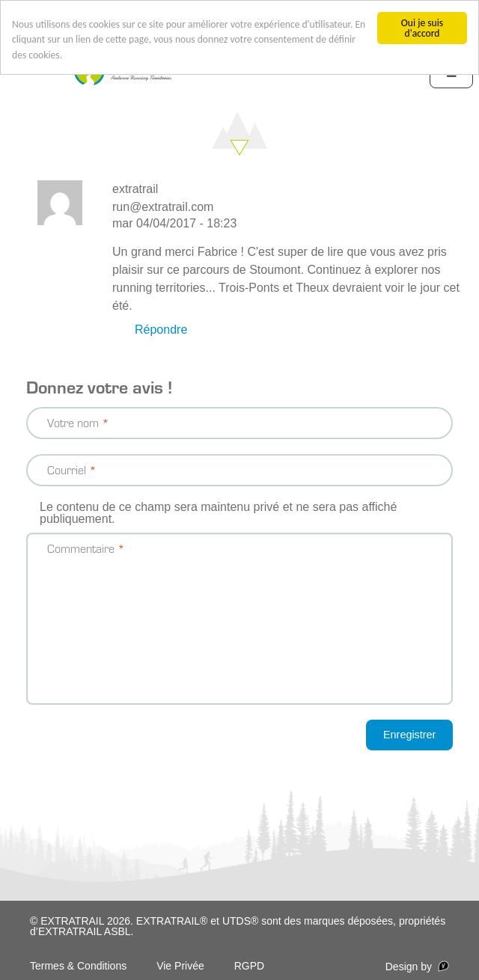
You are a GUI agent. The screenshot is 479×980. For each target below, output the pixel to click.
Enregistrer (409, 735)
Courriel (67, 469)
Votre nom (73, 422)
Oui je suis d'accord (422, 28)
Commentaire (81, 548)
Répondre (161, 330)
